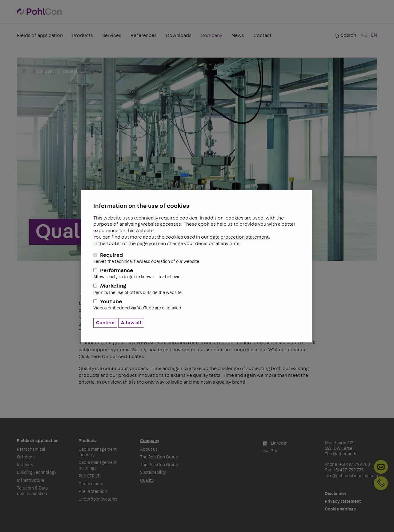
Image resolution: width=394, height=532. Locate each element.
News (238, 35)
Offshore (26, 457)
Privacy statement (343, 502)
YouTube (196, 305)
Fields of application (40, 35)
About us (149, 449)
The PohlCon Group (159, 457)
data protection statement (239, 237)
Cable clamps (92, 484)
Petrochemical (31, 449)
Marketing (196, 289)
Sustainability (153, 473)
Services (112, 35)
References (144, 35)
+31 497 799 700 (381, 483)
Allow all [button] (131, 323)
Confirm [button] (105, 323)
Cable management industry (98, 452)
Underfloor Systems (98, 499)
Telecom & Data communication (32, 491)
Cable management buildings (98, 465)
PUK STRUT (89, 476)
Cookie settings (340, 509)
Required (196, 258)
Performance (196, 274)
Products (82, 35)
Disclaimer (336, 494)
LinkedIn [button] (275, 443)
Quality (147, 481)
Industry (25, 465)
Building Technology (37, 473)
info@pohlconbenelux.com (351, 476)
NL (364, 35)
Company (211, 35)
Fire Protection (93, 492)
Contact (262, 35)
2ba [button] (271, 451)
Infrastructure (31, 481)
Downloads (179, 35)
